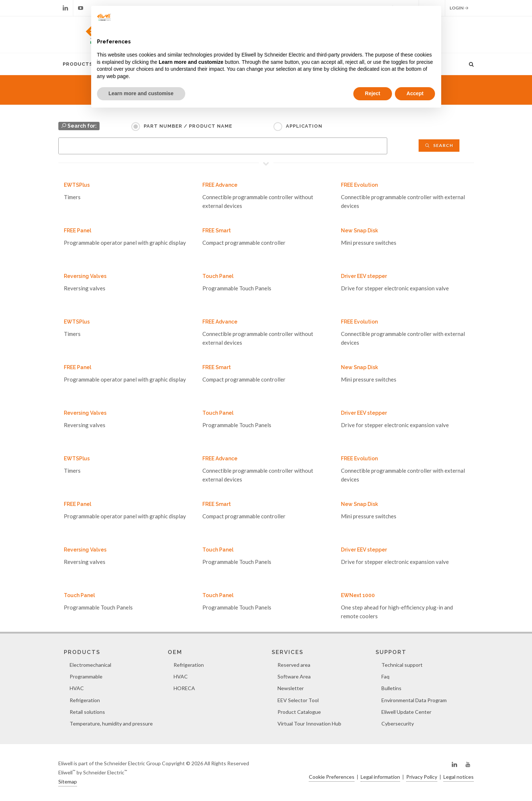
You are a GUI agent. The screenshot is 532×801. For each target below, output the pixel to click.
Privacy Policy (422, 777)
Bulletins (391, 688)
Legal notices (459, 777)
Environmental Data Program (414, 700)
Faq (385, 676)
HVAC (77, 688)
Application (304, 126)
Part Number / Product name (188, 126)
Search (439, 145)
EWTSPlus (77, 185)
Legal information (380, 777)
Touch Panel (218, 276)
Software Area (294, 676)
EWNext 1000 (358, 595)
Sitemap (68, 781)
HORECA (184, 688)
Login (459, 8)
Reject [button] (373, 93)
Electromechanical (90, 665)
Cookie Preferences (332, 777)
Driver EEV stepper (364, 276)
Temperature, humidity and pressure (111, 723)
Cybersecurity (398, 723)
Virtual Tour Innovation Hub (309, 723)
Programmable (86, 676)
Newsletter (291, 688)
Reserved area (294, 665)
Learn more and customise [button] (141, 93)
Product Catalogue (299, 712)
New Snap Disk (360, 231)
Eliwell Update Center (406, 712)
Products (78, 64)
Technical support (402, 665)
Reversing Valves (85, 276)
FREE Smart (217, 231)
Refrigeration (85, 700)
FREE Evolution (359, 185)
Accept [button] (415, 93)
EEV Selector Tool (298, 700)
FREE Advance (220, 185)
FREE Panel (77, 231)
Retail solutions (87, 712)
